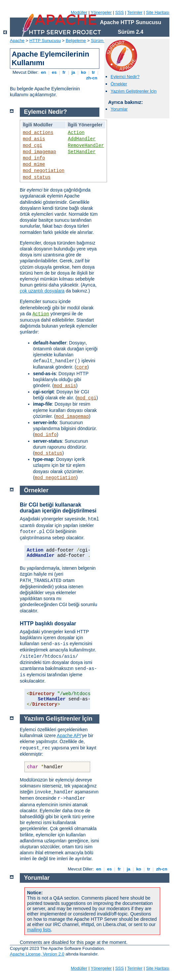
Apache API (69, 735)
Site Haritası (158, 12)
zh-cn (92, 78)
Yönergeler (101, 12)
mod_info (34, 158)
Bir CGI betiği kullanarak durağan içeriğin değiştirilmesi (58, 508)
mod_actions (38, 133)
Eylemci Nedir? (125, 77)
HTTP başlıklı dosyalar (48, 624)
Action (76, 133)
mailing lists (39, 930)
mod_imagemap (39, 152)
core (82, 367)
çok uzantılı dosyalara (42, 291)
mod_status (37, 177)
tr (94, 72)
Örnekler (119, 84)
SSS (120, 12)
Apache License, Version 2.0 (37, 954)
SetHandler (82, 152)
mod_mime (34, 164)
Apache (17, 41)
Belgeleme (76, 41)
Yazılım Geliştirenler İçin (134, 91)
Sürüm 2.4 (101, 41)
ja (73, 72)
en (43, 72)
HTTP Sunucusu (45, 41)
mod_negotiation (44, 171)
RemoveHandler (86, 146)
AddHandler (82, 139)
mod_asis (34, 139)
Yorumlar (119, 109)
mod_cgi (33, 146)
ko (84, 72)
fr (64, 72)
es (54, 72)
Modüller (79, 12)
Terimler (135, 12)
